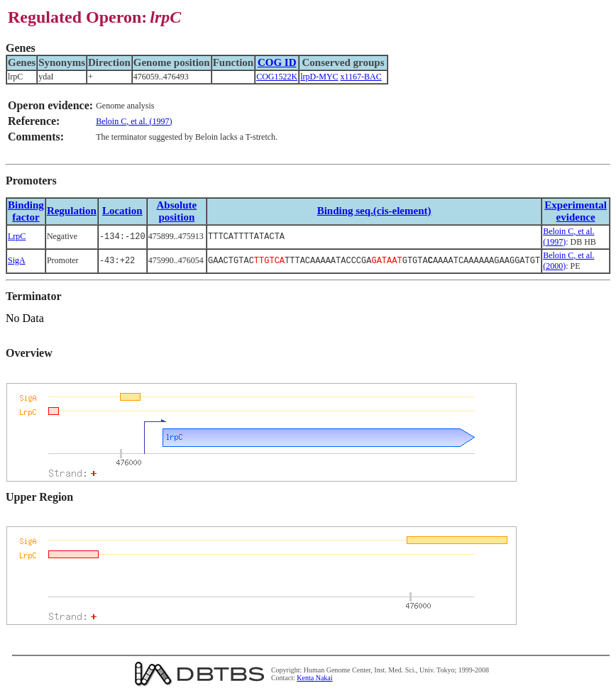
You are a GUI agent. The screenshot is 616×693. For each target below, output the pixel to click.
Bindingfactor (26, 211)
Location (122, 211)
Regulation (72, 211)
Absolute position (177, 211)
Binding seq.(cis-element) (374, 211)
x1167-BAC (361, 77)
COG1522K (277, 77)
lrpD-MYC (319, 77)
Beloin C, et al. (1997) (134, 121)
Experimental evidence (576, 211)
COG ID (277, 62)
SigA (17, 260)
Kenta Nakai (314, 678)
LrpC (17, 236)
